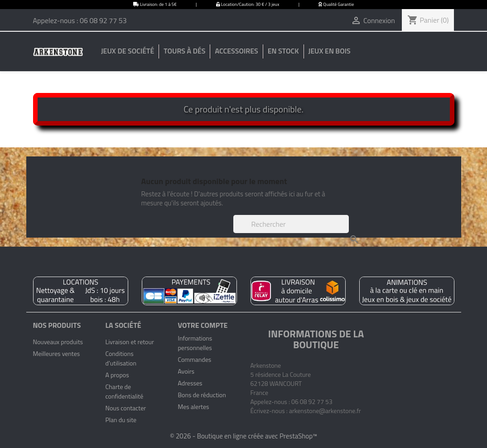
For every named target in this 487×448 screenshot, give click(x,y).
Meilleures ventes (57, 353)
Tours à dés (184, 51)
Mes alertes (193, 407)
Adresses (190, 383)
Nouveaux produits (58, 342)
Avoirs (186, 371)
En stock (283, 51)
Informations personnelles (195, 343)
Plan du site (121, 420)
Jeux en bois (330, 51)
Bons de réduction (202, 395)
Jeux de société (128, 51)
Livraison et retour (129, 342)
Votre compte (203, 325)
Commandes (194, 359)
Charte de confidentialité (124, 391)
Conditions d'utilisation (121, 358)
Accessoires (236, 51)
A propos (117, 375)
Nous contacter (125, 408)
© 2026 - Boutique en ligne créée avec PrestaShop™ (243, 436)
